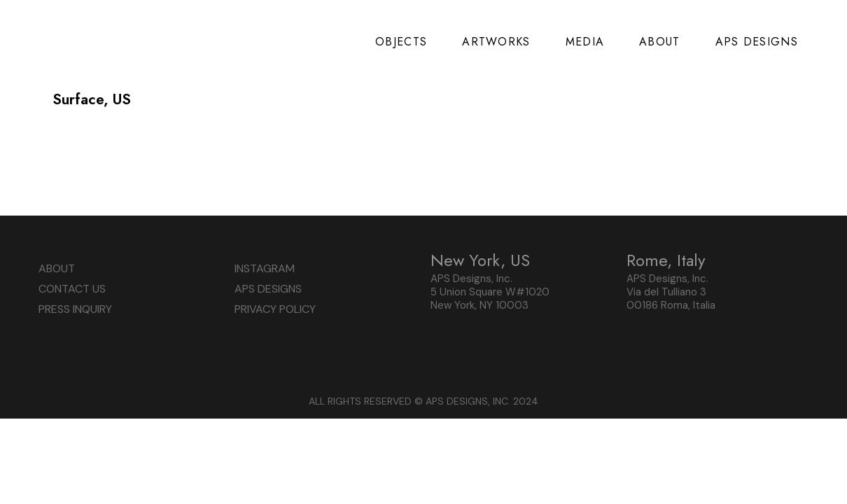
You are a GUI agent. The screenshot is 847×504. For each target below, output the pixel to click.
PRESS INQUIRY (75, 309)
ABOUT (57, 268)
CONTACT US (72, 289)
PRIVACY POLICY (275, 309)
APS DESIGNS (268, 289)
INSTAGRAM (265, 268)
